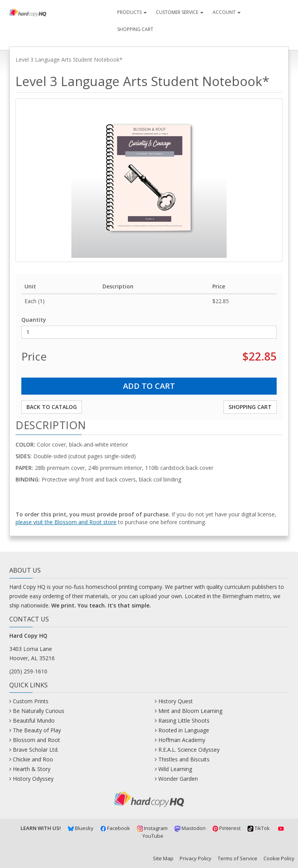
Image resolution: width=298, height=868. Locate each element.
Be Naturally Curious (39, 711)
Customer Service (180, 12)
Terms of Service (237, 858)
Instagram (152, 828)
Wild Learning (175, 769)
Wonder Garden (178, 779)
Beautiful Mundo (34, 720)
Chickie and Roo (33, 759)
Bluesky (81, 828)
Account (227, 12)
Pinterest (227, 828)
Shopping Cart (135, 29)
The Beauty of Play (37, 730)
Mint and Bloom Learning (190, 711)
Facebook (115, 828)
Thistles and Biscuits (184, 759)
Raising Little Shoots (184, 720)
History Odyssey (33, 779)
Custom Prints (31, 701)
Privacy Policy (196, 858)
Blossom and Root (36, 740)
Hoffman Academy (182, 740)
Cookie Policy (279, 858)
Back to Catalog (52, 407)
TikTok (259, 828)
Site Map (163, 858)
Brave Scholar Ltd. (36, 750)
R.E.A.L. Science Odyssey (189, 750)
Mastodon (190, 828)
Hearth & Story (32, 769)
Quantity (34, 320)
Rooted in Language (184, 730)
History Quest (176, 701)
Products (132, 12)
